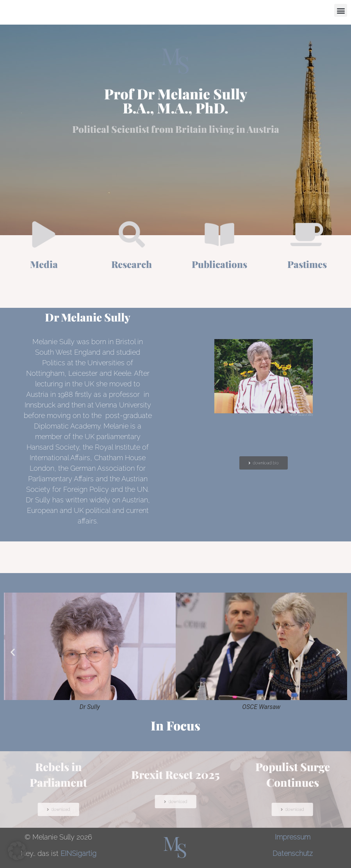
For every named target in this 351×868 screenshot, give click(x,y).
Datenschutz (293, 853)
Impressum (293, 837)
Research (132, 264)
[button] (341, 10)
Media (44, 264)
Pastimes (307, 264)
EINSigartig (78, 853)
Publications (219, 264)
